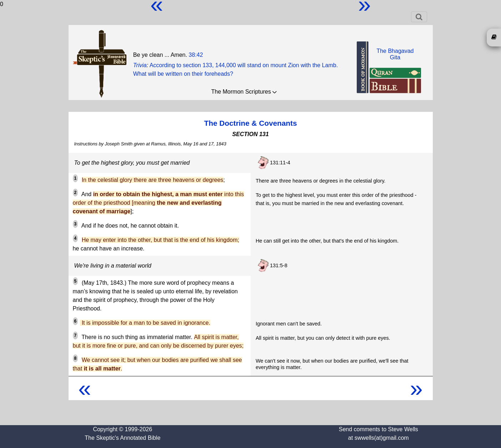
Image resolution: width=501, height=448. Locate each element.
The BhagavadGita (395, 54)
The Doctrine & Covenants (250, 123)
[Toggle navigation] (419, 17)
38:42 (196, 55)
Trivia (140, 65)
